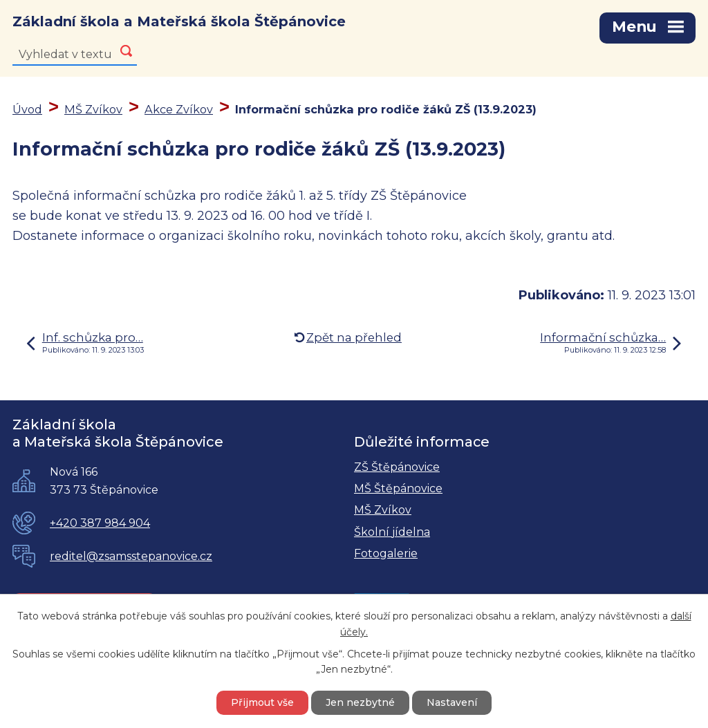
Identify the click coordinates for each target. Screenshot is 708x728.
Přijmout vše (262, 702)
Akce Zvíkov (179, 109)
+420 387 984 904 (100, 523)
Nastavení (452, 702)
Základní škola (179, 21)
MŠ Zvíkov (93, 109)
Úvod (27, 109)
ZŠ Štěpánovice (397, 467)
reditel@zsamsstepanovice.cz (131, 556)
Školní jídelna (392, 532)
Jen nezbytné (360, 702)
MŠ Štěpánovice (398, 488)
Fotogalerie (386, 553)
